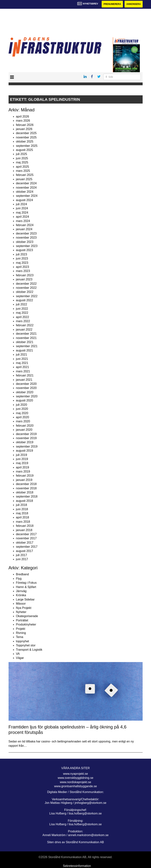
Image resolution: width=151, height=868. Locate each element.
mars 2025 (23, 171)
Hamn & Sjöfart (26, 587)
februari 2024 (25, 225)
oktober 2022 (25, 292)
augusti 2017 (25, 551)
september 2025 (27, 146)
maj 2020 (22, 413)
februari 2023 (25, 275)
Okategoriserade (27, 616)
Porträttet (22, 620)
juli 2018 (22, 505)
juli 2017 (22, 555)
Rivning (21, 633)
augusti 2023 (25, 250)
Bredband (22, 574)
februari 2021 (25, 375)
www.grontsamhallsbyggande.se (75, 786)
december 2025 (26, 133)
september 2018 (27, 496)
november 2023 (26, 238)
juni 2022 (22, 309)
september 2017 (27, 547)
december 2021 (26, 334)
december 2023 (26, 233)
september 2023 (27, 246)
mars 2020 (23, 421)
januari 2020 (24, 430)
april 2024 (23, 217)
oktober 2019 (25, 442)
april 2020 (23, 417)
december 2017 (26, 534)
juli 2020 (22, 405)
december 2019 (26, 434)
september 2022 (27, 296)
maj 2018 (22, 513)
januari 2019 (24, 480)
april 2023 (23, 267)
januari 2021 (24, 380)
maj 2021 (22, 363)
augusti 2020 (25, 400)
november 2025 (26, 137)
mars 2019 (23, 471)
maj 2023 (22, 263)
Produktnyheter (26, 624)
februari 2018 (25, 526)
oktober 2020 (25, 392)
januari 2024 (24, 229)
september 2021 (27, 346)
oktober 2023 (25, 242)
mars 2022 (23, 321)
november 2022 (26, 288)
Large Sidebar (25, 599)
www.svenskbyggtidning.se (75, 778)
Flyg (19, 579)
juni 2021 (22, 359)
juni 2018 (22, 509)
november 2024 (26, 188)
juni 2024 (22, 208)
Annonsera (134, 4)
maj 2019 (22, 463)
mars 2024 (23, 221)
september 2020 (27, 396)
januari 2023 (24, 279)
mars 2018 (23, 522)
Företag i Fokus (26, 583)
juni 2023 (22, 258)
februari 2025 (25, 175)
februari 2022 (25, 325)
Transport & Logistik (29, 650)
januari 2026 (24, 129)
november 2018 (26, 488)
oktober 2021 (25, 342)
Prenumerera (112, 4)
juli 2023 (22, 254)
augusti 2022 (25, 300)
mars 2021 (23, 371)
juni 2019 (22, 459)
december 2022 (26, 284)
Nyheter (21, 612)
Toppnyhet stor (26, 645)
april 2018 (23, 517)
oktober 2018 (25, 492)
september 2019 (27, 446)
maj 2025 (22, 162)
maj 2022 (22, 313)
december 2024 (26, 183)
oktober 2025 (25, 141)
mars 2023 (23, 271)
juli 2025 (22, 154)
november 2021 (26, 338)
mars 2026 (23, 121)
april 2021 (23, 367)
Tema (20, 637)
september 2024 (27, 196)
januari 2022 (24, 330)
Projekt (21, 629)
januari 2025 (24, 179)
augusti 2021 (25, 350)
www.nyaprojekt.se (75, 774)
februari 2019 (25, 476)
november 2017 (26, 538)
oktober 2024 (25, 192)
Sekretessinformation (77, 866)
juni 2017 (22, 559)
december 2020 (26, 384)
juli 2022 (22, 304)
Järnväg (21, 591)
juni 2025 (22, 158)
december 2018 (26, 484)
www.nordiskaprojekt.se (75, 782)
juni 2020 (22, 409)
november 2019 (26, 438)
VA (18, 654)
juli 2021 (22, 355)
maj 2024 (22, 213)
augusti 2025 (25, 150)
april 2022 (23, 317)
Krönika (21, 595)
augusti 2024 (25, 200)
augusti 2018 (25, 501)
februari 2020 (25, 426)
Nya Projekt (24, 608)
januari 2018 (24, 530)
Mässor (21, 604)
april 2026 (23, 116)
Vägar (20, 658)
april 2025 (23, 167)
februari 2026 (25, 125)
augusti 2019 (25, 451)
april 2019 (23, 467)
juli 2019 (22, 455)
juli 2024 (22, 204)
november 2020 (26, 388)
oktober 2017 (25, 543)
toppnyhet (23, 641)
